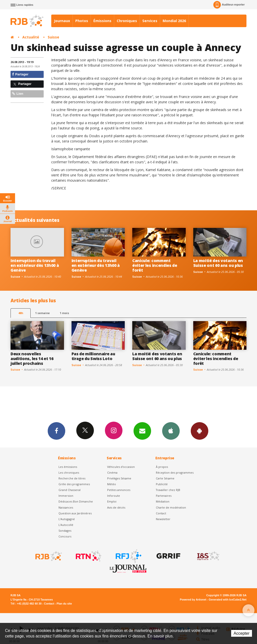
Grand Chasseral (70, 490)
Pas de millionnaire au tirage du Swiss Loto (93, 356)
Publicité (162, 484)
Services (150, 21)
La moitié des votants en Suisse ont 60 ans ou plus (218, 263)
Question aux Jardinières (75, 513)
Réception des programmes (175, 473)
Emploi (112, 501)
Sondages (65, 531)
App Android (200, 431)
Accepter (242, 633)
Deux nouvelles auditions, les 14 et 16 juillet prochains (32, 359)
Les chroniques (69, 473)
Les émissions (68, 467)
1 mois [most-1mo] (64, 313)
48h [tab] (21, 313)
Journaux (62, 21)
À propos (162, 467)
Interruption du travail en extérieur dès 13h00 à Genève (35, 265)
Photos (82, 21)
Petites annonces (119, 490)
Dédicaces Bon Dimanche (76, 501)
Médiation (163, 501)
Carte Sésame (165, 478)
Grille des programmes (74, 484)
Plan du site (64, 604)
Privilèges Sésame (119, 478)
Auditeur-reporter (229, 5)
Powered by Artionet (193, 600)
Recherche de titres (72, 478)
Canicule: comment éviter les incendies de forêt (155, 265)
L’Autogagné (67, 519)
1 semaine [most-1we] (42, 313)
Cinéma (112, 473)
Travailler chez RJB (168, 490)
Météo (112, 484)
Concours (65, 536)
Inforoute (114, 496)
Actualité (31, 37)
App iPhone (171, 431)
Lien (18, 94)
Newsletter (163, 519)
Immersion (66, 496)
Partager (20, 74)
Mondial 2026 (174, 21)
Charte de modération (171, 507)
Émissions (102, 21)
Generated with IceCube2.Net (228, 600)
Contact (161, 513)
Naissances (66, 507)
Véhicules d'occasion (121, 467)
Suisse (53, 37)
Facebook (56, 431)
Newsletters (142, 431)
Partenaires (164, 496)
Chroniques (127, 21)
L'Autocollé (66, 525)
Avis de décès (116, 507)
